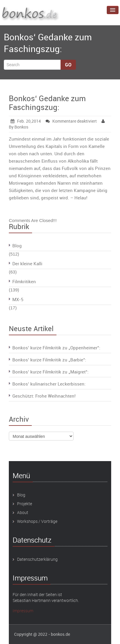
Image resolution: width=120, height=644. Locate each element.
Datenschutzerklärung (37, 559)
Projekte (25, 504)
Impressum (23, 611)
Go (68, 65)
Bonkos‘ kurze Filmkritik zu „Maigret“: (50, 372)
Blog (17, 246)
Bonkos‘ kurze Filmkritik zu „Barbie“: (49, 360)
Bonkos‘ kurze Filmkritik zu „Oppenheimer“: (56, 348)
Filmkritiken (24, 281)
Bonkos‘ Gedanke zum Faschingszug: (47, 103)
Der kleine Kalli (27, 263)
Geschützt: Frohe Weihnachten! (44, 396)
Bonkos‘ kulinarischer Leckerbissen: (49, 384)
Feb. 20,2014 (26, 121)
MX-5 (18, 299)
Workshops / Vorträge (37, 521)
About (23, 512)
